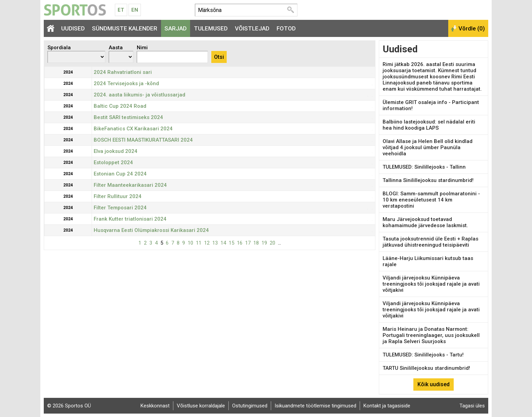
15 (231, 243)
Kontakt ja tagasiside (387, 406)
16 (240, 243)
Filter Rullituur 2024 (118, 196)
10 (190, 243)
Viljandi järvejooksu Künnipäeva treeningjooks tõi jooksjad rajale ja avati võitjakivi (431, 284)
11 (199, 243)
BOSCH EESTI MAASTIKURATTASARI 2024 (143, 140)
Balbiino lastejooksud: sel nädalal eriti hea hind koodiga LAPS (429, 125)
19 (264, 243)
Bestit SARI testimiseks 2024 (128, 117)
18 (256, 243)
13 (215, 243)
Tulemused (211, 28)
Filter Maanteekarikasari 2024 (130, 185)
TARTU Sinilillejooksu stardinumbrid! (426, 368)
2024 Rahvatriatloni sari (123, 72)
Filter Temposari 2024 (120, 208)
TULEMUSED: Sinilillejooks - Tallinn (424, 167)
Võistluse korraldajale (201, 406)
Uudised (73, 28)
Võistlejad (252, 28)
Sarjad (176, 28)
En (135, 10)
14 (223, 243)
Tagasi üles (472, 406)
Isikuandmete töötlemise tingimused (315, 406)
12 (207, 243)
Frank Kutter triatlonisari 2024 (130, 219)
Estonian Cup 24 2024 (120, 174)
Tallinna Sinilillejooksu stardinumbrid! (428, 180)
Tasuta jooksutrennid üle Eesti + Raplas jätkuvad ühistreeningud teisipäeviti (430, 242)
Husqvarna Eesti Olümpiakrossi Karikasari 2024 (151, 230)
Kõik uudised (434, 384)
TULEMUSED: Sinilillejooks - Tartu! (423, 355)
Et (121, 10)
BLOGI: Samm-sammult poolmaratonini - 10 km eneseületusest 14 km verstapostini (431, 200)
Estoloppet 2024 (113, 162)
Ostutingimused (250, 406)
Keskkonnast (155, 406)
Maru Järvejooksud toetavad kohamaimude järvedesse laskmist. (425, 222)
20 (272, 243)
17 (248, 243)
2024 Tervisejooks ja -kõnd (126, 83)
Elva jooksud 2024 (116, 151)
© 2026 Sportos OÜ (69, 406)
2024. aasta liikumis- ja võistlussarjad (139, 95)
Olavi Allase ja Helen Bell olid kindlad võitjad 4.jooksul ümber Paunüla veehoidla (428, 147)
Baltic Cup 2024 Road (120, 106)
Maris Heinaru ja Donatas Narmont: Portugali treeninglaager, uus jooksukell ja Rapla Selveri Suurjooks (431, 335)
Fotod (286, 28)
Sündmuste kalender (125, 28)
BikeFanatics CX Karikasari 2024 (133, 129)
